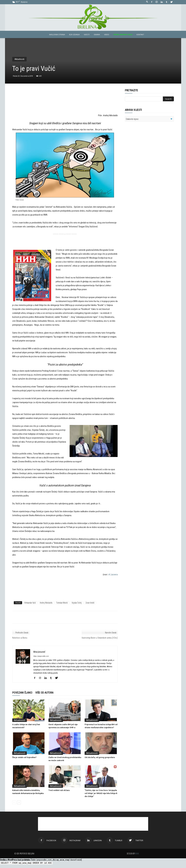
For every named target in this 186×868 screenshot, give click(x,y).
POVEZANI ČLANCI (22, 693)
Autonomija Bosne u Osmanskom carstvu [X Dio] (100, 638)
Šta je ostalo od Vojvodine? (24, 757)
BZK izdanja (74, 34)
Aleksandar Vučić (30, 603)
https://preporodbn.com (41, 656)
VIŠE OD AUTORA (44, 693)
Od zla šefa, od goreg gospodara (100, 757)
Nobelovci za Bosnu (20, 638)
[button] (147, 2)
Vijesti (87, 34)
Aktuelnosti (19, 59)
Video (107, 34)
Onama (97, 34)
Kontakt (140, 34)
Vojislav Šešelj (77, 603)
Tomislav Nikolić (62, 603)
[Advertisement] (65, 103)
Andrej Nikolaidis (46, 603)
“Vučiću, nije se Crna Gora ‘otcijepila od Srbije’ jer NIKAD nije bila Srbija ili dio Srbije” (101, 793)
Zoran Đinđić (90, 603)
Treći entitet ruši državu (59, 790)
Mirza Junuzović (39, 652)
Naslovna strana (57, 34)
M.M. (137, 854)
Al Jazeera (113, 575)
